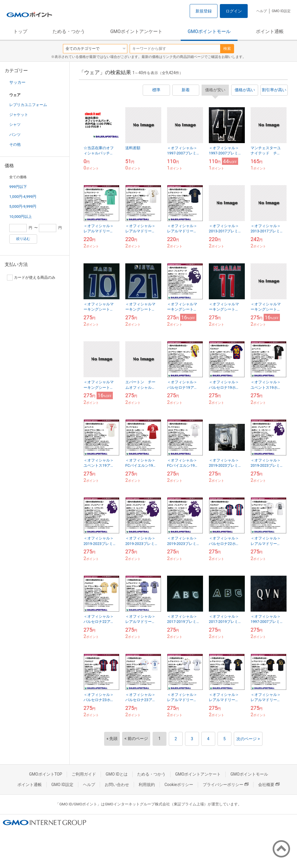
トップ (20, 31)
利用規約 (147, 785)
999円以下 (18, 187)
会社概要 (269, 785)
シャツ (15, 124)
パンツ (15, 135)
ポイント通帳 (270, 31)
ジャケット (19, 115)
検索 (227, 49)
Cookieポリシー (179, 785)
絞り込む (23, 239)
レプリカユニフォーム (28, 105)
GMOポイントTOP (46, 774)
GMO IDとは (117, 774)
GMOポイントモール (209, 31)
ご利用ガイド (84, 774)
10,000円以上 (21, 217)
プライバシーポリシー (226, 785)
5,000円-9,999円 (23, 206)
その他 (15, 144)
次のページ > (248, 739)
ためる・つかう (69, 31)
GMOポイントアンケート (136, 31)
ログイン (234, 11)
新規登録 (204, 11)
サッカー (17, 82)
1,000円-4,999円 (23, 197)
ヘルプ (262, 11)
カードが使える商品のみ (31, 278)
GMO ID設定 (281, 11)
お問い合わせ (117, 785)
